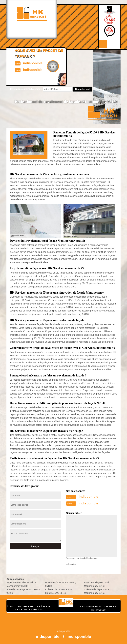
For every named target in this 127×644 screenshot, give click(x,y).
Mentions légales (30, 609)
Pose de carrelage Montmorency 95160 (23, 591)
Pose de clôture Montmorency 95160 (61, 584)
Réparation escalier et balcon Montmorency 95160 (21, 584)
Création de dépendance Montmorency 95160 (97, 591)
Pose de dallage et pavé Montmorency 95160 (96, 584)
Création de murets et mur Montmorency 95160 (59, 591)
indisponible (88, 497)
